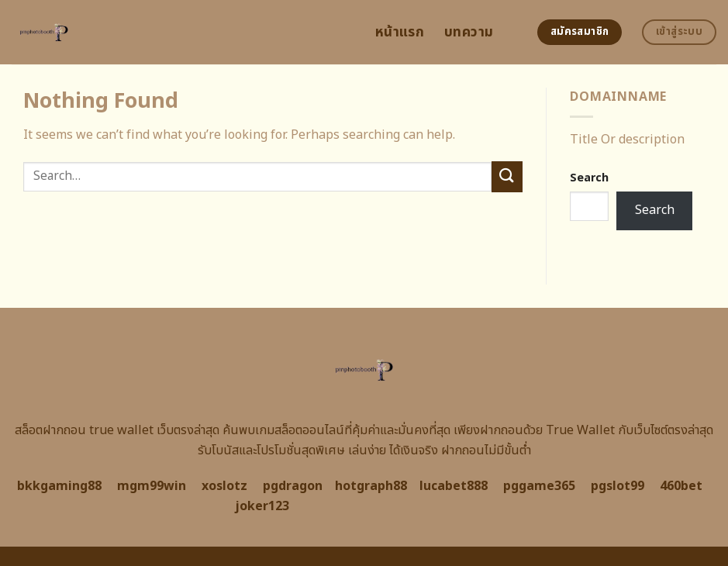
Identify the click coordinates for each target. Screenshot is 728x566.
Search (589, 178)
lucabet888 (454, 486)
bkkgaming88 (59, 486)
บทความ (469, 32)
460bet (681, 486)
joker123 (262, 506)
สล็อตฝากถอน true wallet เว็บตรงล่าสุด (117, 430)
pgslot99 (618, 486)
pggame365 (539, 486)
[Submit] (507, 176)
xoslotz (224, 486)
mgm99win (152, 486)
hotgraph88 (371, 486)
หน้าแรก (400, 32)
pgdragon (293, 486)
